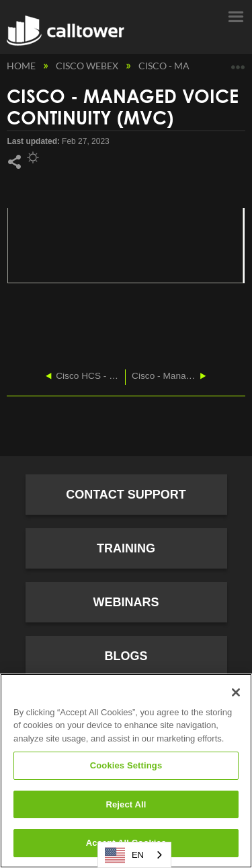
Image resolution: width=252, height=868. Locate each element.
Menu (235, 15)
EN (124, 855)
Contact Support (126, 495)
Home (22, 66)
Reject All (126, 804)
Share (14, 162)
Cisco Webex (88, 66)
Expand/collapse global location (238, 62)
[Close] (236, 692)
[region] (126, 771)
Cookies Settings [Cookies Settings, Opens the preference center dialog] (126, 765)
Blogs (126, 656)
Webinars (126, 602)
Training (126, 548)
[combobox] (134, 855)
